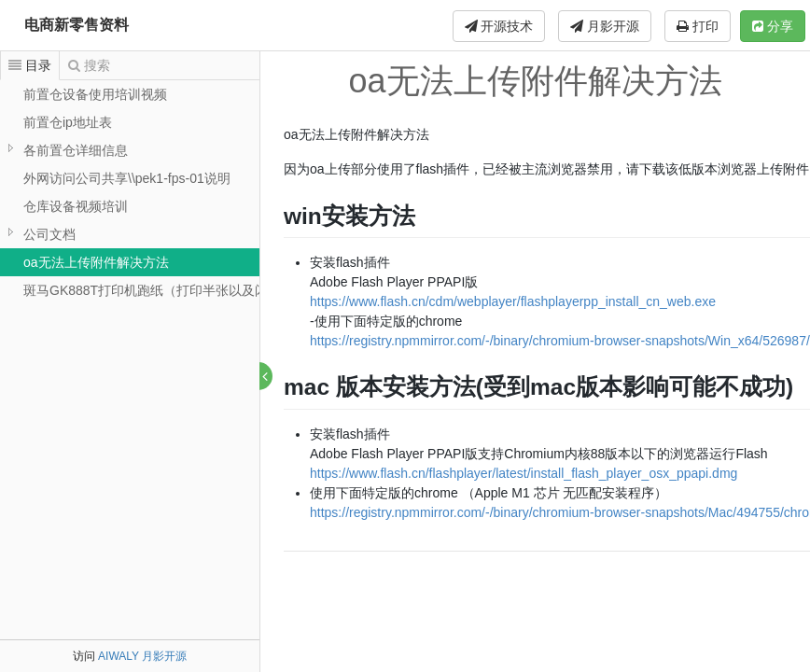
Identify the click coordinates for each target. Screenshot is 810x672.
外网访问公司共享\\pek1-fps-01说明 (127, 178)
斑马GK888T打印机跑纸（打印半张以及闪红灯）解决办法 (191, 290)
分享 (773, 26)
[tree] (130, 192)
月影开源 (605, 26)
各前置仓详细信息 (76, 150)
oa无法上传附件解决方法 (96, 262)
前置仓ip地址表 (68, 122)
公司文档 (49, 234)
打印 (698, 26)
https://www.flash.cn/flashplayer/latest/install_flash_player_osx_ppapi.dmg (524, 473)
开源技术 (499, 26)
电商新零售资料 (77, 25)
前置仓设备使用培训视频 (95, 94)
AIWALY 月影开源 (142, 656)
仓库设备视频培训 (76, 206)
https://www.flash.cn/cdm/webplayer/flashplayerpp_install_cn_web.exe (514, 301)
